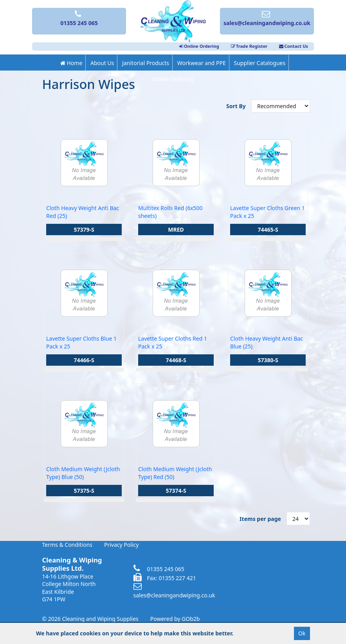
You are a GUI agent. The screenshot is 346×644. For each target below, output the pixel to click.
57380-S (268, 360)
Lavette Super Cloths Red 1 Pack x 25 (173, 342)
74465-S (268, 229)
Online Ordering (199, 46)
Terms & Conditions (68, 545)
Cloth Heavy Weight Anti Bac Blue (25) (267, 342)
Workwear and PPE (202, 63)
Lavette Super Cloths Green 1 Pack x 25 (268, 212)
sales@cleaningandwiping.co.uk (174, 591)
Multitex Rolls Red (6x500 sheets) (170, 212)
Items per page (260, 519)
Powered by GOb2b (175, 619)
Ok (302, 633)
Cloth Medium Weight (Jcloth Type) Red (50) (175, 473)
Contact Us (294, 46)
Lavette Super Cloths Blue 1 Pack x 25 (81, 342)
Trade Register (249, 46)
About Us (102, 63)
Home (71, 63)
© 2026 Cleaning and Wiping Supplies (90, 619)
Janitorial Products (146, 63)
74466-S (84, 360)
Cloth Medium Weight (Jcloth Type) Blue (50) (83, 473)
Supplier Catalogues (259, 63)
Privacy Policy (121, 545)
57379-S (84, 229)
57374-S (176, 491)
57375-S (84, 491)
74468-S (176, 360)
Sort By (237, 106)
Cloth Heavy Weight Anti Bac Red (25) (83, 212)
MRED (176, 229)
